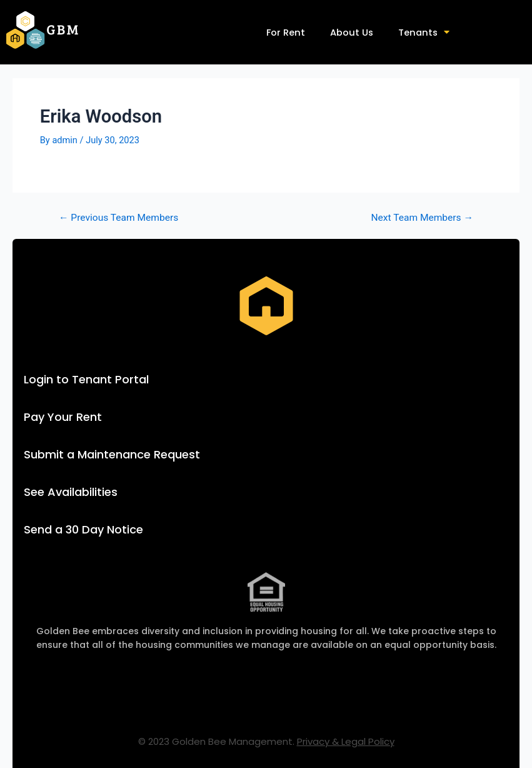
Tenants (424, 32)
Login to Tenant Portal (86, 379)
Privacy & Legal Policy (346, 741)
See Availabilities (71, 492)
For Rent (286, 33)
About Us (352, 33)
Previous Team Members (118, 218)
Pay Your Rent (63, 417)
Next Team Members (423, 218)
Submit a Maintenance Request (112, 454)
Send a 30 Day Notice (83, 529)
